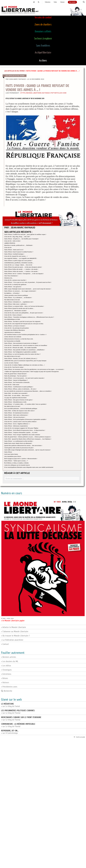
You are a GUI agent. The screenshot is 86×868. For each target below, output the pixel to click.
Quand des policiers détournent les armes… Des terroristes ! (23, 445)
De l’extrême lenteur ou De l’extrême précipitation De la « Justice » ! (25, 335)
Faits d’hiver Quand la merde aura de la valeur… (19, 308)
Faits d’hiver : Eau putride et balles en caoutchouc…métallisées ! (25, 350)
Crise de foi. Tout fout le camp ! (14, 367)
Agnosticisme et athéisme (12, 332)
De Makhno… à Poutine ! (12, 293)
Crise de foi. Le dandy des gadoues (15, 284)
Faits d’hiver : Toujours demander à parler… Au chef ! (21, 432)
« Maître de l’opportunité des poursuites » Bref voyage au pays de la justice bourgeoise (32, 372)
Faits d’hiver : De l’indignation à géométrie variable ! (21, 352)
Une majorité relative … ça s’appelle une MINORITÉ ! (21, 258)
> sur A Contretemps (10, 732)
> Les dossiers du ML (10, 661)
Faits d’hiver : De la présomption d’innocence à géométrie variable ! (25, 419)
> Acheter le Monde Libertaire (14, 627)
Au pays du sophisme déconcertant (15, 398)
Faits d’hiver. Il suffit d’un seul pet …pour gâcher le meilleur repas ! (25, 234)
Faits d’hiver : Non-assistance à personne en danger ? (21, 343)
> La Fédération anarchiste (12, 640)
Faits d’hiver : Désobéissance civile (15, 402)
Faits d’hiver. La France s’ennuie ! (15, 326)
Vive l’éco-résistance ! (11, 276)
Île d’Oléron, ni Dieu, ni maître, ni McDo (17, 463)
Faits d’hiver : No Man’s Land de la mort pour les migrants (22, 321)
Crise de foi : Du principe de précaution (17, 328)
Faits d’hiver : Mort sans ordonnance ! (16, 415)
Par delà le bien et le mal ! (12, 406)
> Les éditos (6, 666)
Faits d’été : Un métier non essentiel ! (16, 393)
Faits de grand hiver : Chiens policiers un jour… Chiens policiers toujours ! (28, 437)
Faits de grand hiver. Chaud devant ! (16, 374)
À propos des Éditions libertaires (15, 330)
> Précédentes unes (9, 687)
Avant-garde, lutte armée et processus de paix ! (19, 448)
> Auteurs (5, 682)
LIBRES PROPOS (10, 243)
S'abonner (62, 2)
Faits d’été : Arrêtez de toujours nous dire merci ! (20, 411)
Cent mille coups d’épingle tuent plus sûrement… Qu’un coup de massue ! (28, 450)
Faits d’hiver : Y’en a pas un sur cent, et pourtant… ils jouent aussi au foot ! (28, 282)
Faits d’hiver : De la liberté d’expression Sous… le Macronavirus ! (25, 430)
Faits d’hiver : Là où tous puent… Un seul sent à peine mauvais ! (24, 378)
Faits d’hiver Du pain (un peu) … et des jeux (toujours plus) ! (23, 267)
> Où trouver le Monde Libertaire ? (15, 636)
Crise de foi (8, 247)
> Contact (5, 644)
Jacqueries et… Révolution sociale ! (16, 311)
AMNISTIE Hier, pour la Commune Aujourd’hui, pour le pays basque (25, 361)
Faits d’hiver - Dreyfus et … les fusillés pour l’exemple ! (22, 239)
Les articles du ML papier (14, 71)
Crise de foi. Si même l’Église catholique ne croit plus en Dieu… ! (25, 365)
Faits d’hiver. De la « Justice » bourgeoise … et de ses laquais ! (24, 274)
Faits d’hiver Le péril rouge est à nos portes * (18, 261)
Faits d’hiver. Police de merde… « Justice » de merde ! (21, 271)
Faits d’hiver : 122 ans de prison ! (15, 417)
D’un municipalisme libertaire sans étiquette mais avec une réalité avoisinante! (29, 467)
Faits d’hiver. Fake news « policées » (16, 304)
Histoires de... (9, 278)
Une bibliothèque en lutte (12, 319)
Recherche (7, 691)
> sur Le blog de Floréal (18, 712)
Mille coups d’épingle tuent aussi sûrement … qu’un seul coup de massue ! (28, 289)
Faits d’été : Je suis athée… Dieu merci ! (17, 395)
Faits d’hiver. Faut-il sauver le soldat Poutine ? (19, 252)
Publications (48, 2)
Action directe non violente (13, 337)
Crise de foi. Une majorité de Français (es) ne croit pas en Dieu (24, 324)
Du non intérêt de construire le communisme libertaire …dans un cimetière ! (28, 391)
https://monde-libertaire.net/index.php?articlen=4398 (43, 93)
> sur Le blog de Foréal (10, 705)
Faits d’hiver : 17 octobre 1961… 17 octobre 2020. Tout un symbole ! (26, 404)
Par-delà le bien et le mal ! (12, 356)
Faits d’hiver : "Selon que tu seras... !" (16, 461)
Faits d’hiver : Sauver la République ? (16, 380)
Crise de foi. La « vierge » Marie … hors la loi (18, 265)
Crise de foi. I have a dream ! (13, 315)
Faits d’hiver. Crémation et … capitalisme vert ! (19, 302)
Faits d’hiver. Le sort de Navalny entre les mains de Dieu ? (22, 354)
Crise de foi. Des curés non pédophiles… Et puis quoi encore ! (24, 313)
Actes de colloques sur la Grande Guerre (17, 465)
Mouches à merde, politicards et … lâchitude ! (19, 245)
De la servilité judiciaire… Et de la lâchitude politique (21, 408)
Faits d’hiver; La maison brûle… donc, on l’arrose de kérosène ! (24, 306)
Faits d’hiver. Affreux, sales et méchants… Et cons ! (20, 389)
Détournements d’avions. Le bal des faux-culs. (19, 339)
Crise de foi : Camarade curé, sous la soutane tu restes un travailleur (26, 345)
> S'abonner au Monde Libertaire (15, 631)
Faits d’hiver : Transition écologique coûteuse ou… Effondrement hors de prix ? (29, 317)
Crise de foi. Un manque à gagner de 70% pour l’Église (21, 428)
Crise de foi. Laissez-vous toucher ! (15, 280)
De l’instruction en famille (12, 341)
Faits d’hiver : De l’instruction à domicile (17, 382)
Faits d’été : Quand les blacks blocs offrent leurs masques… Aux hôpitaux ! (28, 439)
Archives (43, 61)
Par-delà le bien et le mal (12, 300)
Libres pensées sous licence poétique (16, 295)
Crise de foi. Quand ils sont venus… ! (16, 256)
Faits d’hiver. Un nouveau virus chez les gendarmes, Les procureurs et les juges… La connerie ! (34, 369)
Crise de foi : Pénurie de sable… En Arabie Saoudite (21, 348)
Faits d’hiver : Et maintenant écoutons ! (17, 413)
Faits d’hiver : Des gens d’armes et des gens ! (19, 400)
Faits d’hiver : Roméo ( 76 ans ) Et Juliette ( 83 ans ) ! (21, 358)
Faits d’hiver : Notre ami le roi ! (14, 250)
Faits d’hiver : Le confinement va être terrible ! (19, 441)
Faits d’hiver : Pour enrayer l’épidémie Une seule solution (22, 435)
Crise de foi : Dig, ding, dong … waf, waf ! (17, 237)
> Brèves (5, 678)
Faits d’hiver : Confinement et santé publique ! (19, 387)
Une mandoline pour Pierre (13, 456)
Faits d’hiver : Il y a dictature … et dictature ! (18, 298)
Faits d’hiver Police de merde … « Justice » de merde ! (21, 269)
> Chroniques (6, 670)
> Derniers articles (9, 657)
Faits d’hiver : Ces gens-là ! (13, 287)
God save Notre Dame (11, 454)
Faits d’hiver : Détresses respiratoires (16, 426)
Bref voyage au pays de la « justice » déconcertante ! (21, 459)
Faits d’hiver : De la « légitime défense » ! (17, 424)
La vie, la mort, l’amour (12, 363)
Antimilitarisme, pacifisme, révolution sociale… (19, 263)
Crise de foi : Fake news (12, 385)
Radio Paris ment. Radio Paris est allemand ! (18, 443)
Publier (55, 2)
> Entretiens (6, 674)
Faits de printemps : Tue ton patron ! (16, 376)
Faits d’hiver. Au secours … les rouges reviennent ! (20, 291)
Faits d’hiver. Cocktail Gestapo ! (14, 254)
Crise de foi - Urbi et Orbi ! (12, 241)
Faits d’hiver (8, 452)
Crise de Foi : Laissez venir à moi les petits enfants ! (21, 422)
